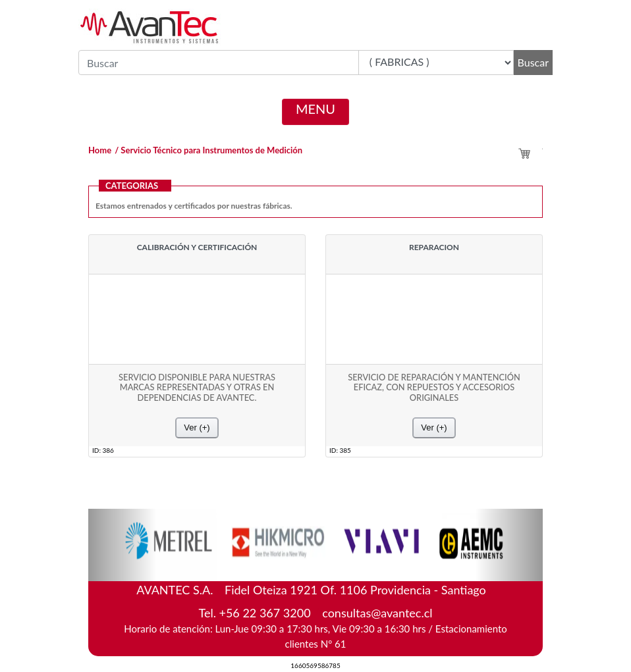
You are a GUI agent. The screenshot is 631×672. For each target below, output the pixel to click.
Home (100, 150)
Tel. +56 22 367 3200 (254, 613)
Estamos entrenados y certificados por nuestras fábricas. (194, 206)
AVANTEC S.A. (315, 587)
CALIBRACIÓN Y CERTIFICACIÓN (197, 247)
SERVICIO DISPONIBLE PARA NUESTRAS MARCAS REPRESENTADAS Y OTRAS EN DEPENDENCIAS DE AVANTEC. (197, 388)
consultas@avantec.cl (377, 613)
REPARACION (434, 247)
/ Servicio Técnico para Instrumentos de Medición (208, 150)
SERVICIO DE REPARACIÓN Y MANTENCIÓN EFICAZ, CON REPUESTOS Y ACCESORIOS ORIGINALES (434, 388)
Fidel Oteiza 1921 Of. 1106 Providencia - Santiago (355, 590)
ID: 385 (340, 450)
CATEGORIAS (132, 186)
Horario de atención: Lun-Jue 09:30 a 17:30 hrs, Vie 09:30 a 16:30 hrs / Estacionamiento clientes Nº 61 (315, 636)
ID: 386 (103, 450)
